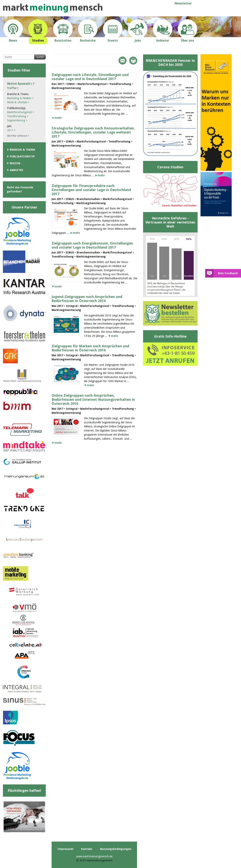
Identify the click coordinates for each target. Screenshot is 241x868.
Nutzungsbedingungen (116, 849)
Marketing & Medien (20, 98)
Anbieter (16, 170)
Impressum (65, 849)
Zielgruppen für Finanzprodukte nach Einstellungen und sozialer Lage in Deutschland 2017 (91, 190)
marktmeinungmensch (53, 8)
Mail (123, 61)
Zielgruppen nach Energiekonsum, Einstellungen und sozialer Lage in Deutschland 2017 (92, 245)
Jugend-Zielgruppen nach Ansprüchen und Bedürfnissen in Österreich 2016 (87, 299)
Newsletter (183, 3)
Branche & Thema (22, 150)
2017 (11, 130)
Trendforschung (18, 116)
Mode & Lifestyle (18, 102)
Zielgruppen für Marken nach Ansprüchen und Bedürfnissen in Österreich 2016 (90, 348)
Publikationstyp (22, 156)
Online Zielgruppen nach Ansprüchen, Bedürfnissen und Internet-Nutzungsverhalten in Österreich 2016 (93, 400)
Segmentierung (17, 120)
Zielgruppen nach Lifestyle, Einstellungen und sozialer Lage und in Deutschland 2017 (90, 77)
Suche (40, 57)
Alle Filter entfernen (18, 136)
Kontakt (87, 849)
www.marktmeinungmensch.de (94, 856)
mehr (58, 118)
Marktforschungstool (21, 112)
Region (15, 163)
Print (133, 61)
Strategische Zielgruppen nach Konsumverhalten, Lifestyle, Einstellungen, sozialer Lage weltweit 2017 (93, 132)
